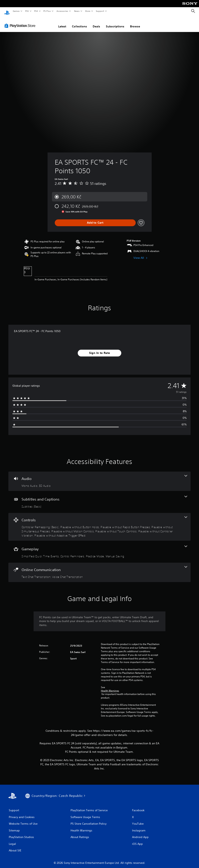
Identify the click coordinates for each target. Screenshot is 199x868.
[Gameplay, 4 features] (99, 548)
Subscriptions (115, 23)
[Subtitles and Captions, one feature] (99, 498)
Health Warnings (110, 687)
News (77, 11)
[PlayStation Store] (21, 22)
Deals (96, 23)
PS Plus (47, 11)
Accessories (62, 11)
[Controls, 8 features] (99, 523)
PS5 (27, 11)
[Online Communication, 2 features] (99, 569)
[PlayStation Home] (7, 11)
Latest (62, 23)
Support (100, 11)
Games (16, 11)
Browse (135, 23)
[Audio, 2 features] (99, 478)
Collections (79, 23)
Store (88, 11)
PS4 (36, 11)
